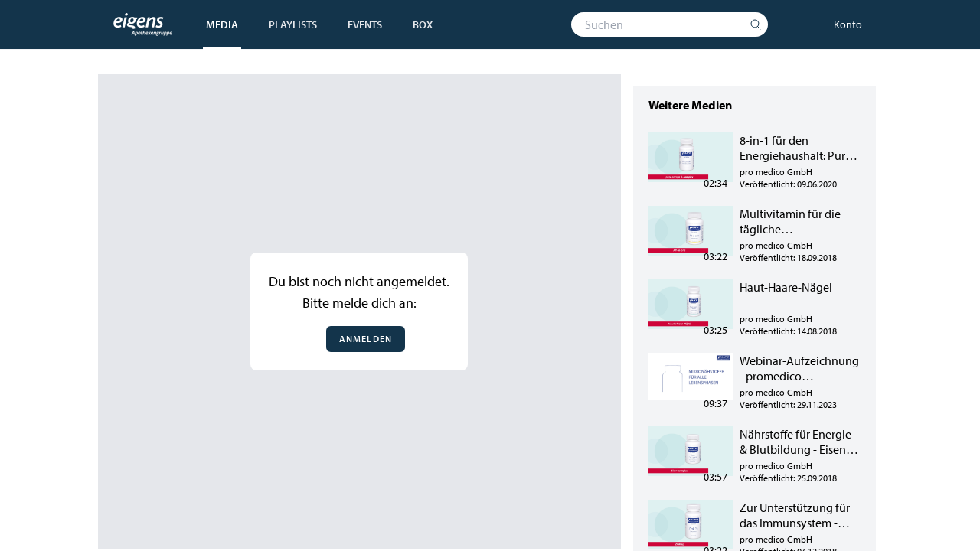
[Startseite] (143, 24)
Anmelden (366, 339)
